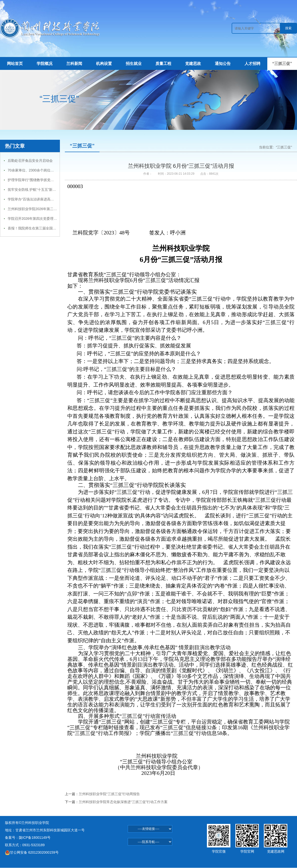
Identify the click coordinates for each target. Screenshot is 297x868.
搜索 (288, 28)
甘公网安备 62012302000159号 (32, 852)
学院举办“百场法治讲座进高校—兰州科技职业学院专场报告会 (55, 199)
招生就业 (134, 64)
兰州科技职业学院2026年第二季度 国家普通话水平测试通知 (54, 209)
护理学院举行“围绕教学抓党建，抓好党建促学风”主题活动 (52, 180)
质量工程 (163, 64)
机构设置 (104, 64)
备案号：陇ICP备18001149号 (28, 838)
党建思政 (193, 64)
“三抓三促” (282, 64)
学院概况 (45, 64)
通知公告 (223, 64)
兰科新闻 (74, 64)
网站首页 (15, 64)
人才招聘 (252, 64)
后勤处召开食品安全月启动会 (30, 161)
